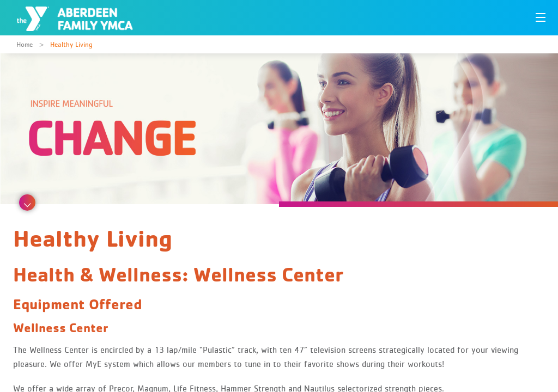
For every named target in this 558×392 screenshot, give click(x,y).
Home (25, 44)
